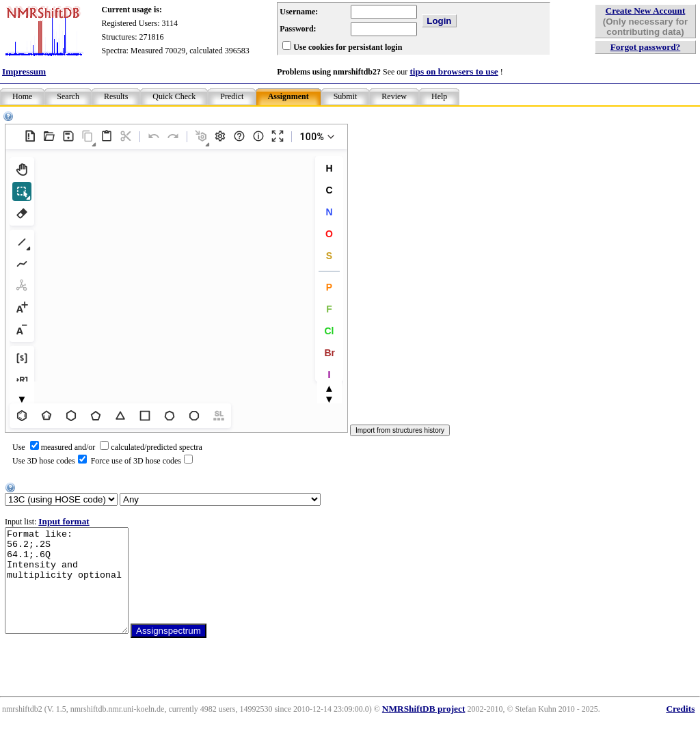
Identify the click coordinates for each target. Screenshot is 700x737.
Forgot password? (646, 47)
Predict (232, 96)
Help (439, 96)
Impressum (24, 71)
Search (68, 96)
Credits (680, 729)
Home (22, 96)
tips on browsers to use (454, 71)
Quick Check (174, 96)
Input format (64, 521)
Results (116, 96)
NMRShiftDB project (424, 729)
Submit (346, 96)
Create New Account (646, 11)
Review (394, 96)
